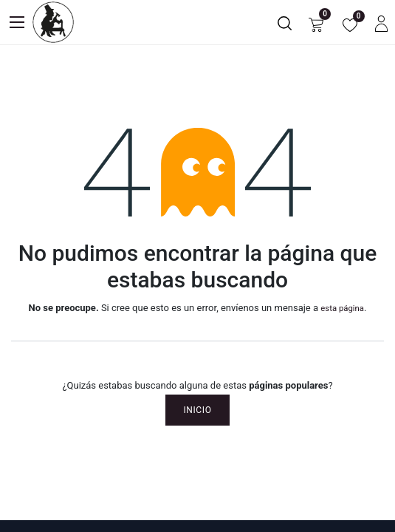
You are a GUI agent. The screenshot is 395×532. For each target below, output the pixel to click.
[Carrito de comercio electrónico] (316, 23)
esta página (342, 308)
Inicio (197, 410)
